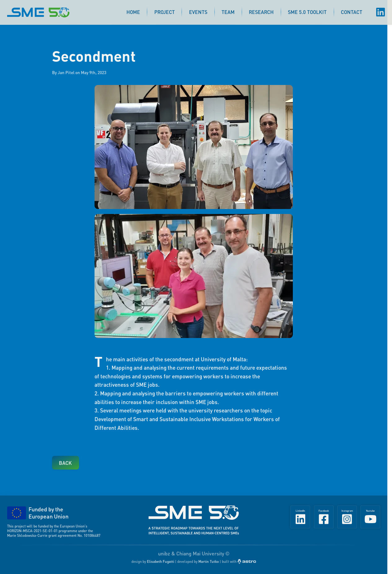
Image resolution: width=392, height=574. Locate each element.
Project (165, 12)
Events (198, 12)
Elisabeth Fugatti (161, 561)
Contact (352, 12)
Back (65, 463)
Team (228, 12)
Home (133, 12)
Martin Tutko (209, 561)
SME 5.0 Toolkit (307, 12)
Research (261, 12)
